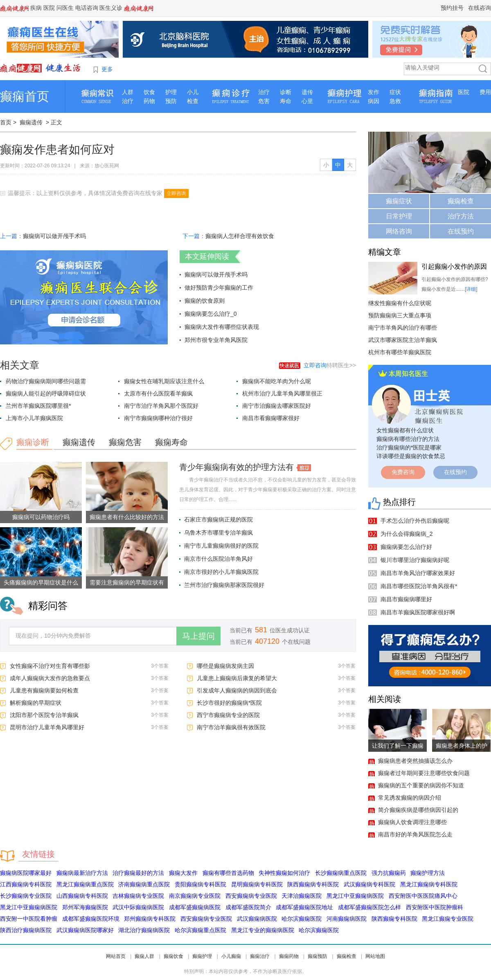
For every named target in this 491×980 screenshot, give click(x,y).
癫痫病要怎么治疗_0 (211, 314)
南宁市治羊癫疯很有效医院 (231, 727)
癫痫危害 (125, 442)
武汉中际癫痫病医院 (138, 907)
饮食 (149, 92)
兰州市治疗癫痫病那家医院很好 (224, 585)
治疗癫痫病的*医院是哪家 (409, 447)
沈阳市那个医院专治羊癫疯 (44, 715)
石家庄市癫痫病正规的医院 (218, 519)
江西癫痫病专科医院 (26, 884)
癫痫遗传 (31, 122)
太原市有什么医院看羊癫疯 (158, 393)
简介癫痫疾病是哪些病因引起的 (418, 810)
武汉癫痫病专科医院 (369, 884)
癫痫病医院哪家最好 (26, 873)
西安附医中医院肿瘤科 (435, 907)
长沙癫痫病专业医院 (26, 896)
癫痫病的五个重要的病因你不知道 (421, 785)
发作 (374, 92)
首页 (6, 122)
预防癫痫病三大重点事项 (400, 315)
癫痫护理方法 (428, 873)
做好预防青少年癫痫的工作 (219, 288)
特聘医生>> (330, 365)
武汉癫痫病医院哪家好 (85, 930)
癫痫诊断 (33, 442)
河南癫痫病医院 (347, 919)
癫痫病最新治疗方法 (82, 873)
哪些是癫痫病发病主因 (225, 666)
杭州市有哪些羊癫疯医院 (400, 352)
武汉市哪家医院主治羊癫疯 (403, 340)
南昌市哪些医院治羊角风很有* (419, 586)
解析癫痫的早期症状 (36, 703)
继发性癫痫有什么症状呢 (400, 303)
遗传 (307, 92)
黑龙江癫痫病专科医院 (429, 884)
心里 (307, 101)
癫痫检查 (461, 201)
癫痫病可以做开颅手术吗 (54, 236)
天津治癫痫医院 (302, 896)
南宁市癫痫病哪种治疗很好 (158, 418)
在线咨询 (480, 8)
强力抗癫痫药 (389, 873)
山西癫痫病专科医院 (82, 896)
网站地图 (375, 956)
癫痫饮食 (173, 956)
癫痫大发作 (183, 873)
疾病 (36, 8)
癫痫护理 (202, 956)
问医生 (65, 8)
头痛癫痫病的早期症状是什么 (41, 582)
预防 (171, 101)
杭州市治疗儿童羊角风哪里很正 (282, 393)
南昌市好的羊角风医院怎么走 (415, 834)
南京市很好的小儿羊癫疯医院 (221, 572)
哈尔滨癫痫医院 (302, 919)
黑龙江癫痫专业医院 (448, 919)
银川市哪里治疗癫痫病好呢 (415, 560)
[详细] (471, 289)
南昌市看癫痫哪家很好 (271, 418)
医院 (49, 8)
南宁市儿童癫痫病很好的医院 (221, 546)
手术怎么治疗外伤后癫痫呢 (415, 521)
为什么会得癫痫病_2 (407, 534)
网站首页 (116, 956)
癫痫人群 (144, 956)
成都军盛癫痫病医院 (195, 907)
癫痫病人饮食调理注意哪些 (412, 822)
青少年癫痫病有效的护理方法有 (236, 467)
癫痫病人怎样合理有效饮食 (240, 236)
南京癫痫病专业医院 (195, 896)
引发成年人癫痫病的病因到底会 (237, 690)
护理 (171, 92)
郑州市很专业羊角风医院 (216, 340)
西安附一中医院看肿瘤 (29, 919)
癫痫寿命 (171, 442)
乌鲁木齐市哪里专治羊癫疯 (218, 533)
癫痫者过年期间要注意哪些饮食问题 (424, 773)
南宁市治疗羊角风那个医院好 (161, 406)
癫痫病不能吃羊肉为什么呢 (277, 381)
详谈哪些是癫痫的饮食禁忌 (411, 456)
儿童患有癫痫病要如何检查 (44, 690)
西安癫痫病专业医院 (251, 896)
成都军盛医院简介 (248, 907)
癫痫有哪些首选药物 (228, 873)
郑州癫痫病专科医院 (150, 919)
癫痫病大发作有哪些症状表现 (222, 327)
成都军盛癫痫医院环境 (91, 919)
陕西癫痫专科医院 (394, 919)
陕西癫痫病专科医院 (313, 884)
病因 (374, 101)
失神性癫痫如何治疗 (284, 873)
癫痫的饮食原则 (205, 301)
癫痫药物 (289, 956)
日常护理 (399, 216)
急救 (395, 101)
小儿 (193, 92)
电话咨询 (87, 8)
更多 (107, 69)
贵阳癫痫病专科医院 (200, 884)
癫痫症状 (399, 201)
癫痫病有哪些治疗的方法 (408, 439)
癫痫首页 (25, 96)
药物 (149, 101)
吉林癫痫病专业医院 (138, 896)
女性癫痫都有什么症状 (405, 430)
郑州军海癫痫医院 (85, 907)
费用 (485, 92)
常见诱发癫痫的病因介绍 (410, 798)
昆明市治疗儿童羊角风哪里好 (47, 727)
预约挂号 (452, 8)
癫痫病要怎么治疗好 (406, 547)
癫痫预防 (318, 956)
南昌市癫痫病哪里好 (406, 599)
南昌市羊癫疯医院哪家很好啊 (418, 612)
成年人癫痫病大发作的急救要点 (50, 678)
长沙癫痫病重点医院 (341, 873)
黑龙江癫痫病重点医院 (85, 884)
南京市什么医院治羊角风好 (218, 559)
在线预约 (461, 231)
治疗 (128, 101)
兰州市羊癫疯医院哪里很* (38, 406)
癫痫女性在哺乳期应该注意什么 (164, 381)
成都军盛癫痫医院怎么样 (369, 907)
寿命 (286, 101)
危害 (264, 101)
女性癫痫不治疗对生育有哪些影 (50, 666)
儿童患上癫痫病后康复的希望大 (237, 678)
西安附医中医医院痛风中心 (423, 896)
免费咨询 (403, 472)
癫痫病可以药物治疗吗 (41, 517)
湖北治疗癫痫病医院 (144, 930)
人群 (128, 92)
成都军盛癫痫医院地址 (304, 907)
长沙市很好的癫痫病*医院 (229, 703)
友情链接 (38, 854)
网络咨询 (399, 231)
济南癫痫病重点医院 (144, 884)
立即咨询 (176, 193)
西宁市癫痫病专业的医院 (228, 715)
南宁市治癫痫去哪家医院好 (277, 406)
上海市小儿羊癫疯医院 (34, 418)
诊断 (286, 92)
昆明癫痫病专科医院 (257, 884)
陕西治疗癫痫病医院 (26, 930)
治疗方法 (461, 216)
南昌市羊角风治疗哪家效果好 (418, 573)
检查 (193, 101)
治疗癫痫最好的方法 (138, 873)
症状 (395, 92)
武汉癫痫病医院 (257, 919)
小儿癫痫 (231, 956)
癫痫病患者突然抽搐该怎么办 (415, 761)
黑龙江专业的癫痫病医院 (263, 930)
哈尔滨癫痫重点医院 (200, 930)
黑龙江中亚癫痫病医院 (355, 896)
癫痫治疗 (260, 956)
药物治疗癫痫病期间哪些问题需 (46, 381)
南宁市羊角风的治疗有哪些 (403, 328)
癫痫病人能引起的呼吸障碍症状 (46, 393)
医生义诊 (111, 8)
